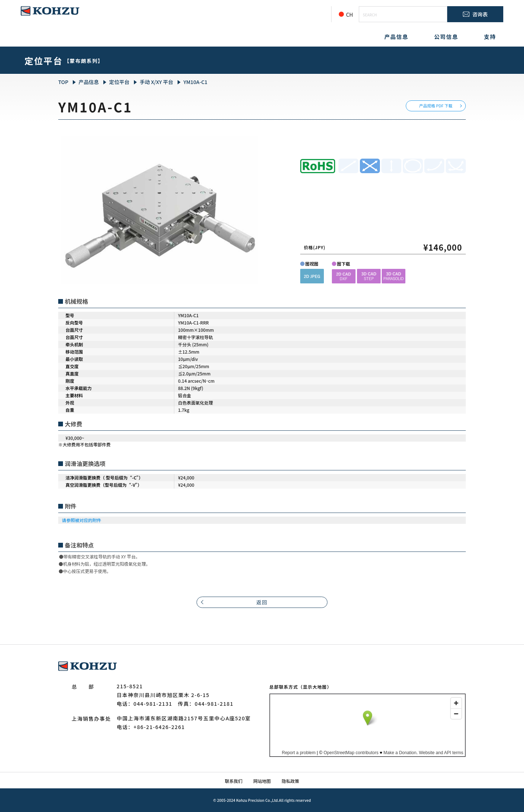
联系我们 (234, 781)
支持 (490, 37)
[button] (312, 276)
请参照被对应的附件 (82, 520)
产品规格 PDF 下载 (436, 106)
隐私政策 (290, 781)
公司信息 (446, 37)
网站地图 (262, 781)
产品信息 (396, 37)
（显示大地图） (315, 687)
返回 (262, 602)
